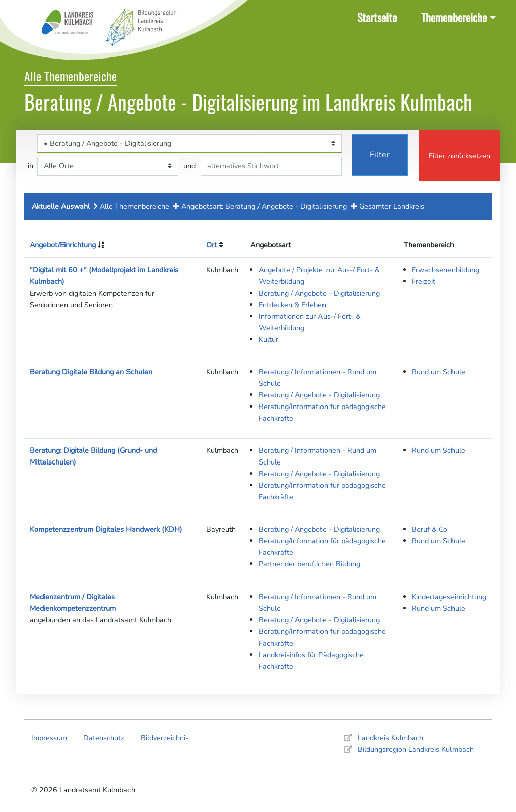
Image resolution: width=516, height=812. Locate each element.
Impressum (49, 738)
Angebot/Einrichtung (63, 245)
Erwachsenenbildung (445, 270)
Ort (211, 245)
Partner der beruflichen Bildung (309, 564)
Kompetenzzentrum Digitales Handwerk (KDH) (106, 529)
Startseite (379, 16)
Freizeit (424, 281)
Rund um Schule (438, 372)
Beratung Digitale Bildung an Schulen (91, 372)
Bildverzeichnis (165, 738)
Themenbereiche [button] (454, 17)
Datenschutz (104, 738)
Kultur (268, 339)
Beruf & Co (430, 529)
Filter (380, 155)
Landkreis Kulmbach (391, 738)
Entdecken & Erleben (292, 305)
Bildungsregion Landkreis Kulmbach (416, 749)
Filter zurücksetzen (460, 156)
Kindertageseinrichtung (449, 597)
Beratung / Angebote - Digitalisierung (319, 293)
